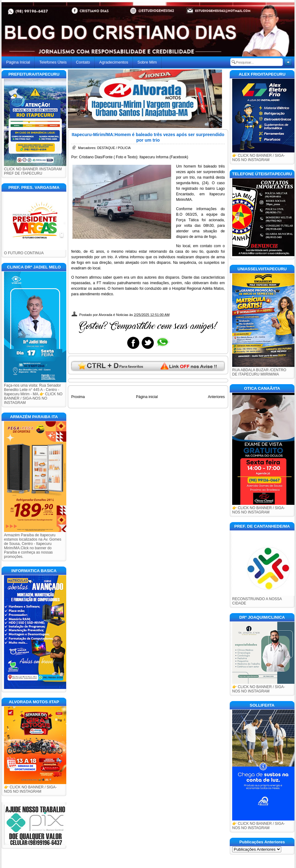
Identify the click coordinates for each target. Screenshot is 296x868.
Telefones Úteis (53, 62)
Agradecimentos (114, 62)
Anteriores (216, 397)
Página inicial (147, 397)
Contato (83, 62)
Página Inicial (18, 62)
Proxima (78, 397)
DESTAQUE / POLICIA (114, 148)
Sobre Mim (147, 62)
